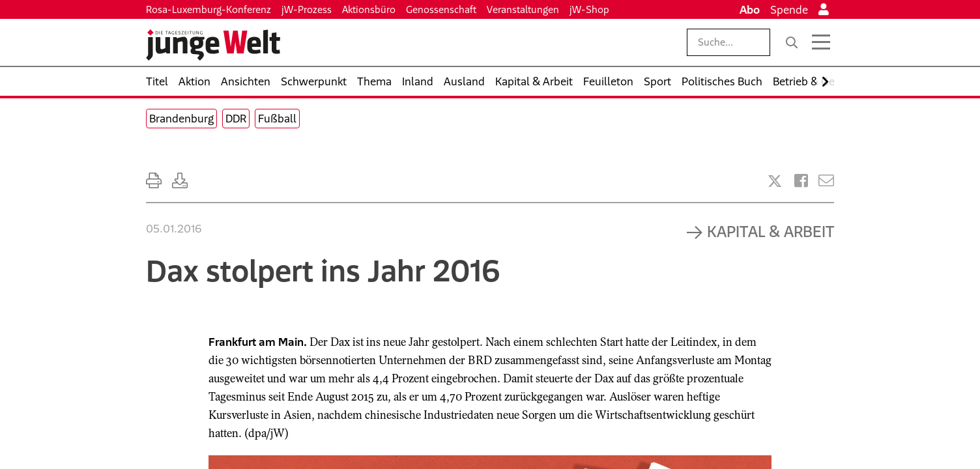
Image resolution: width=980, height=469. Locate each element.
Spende (789, 10)
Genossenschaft (441, 9)
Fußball (277, 119)
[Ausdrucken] (154, 181)
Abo (750, 10)
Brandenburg (181, 119)
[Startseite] (213, 45)
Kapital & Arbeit (771, 231)
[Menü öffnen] (821, 42)
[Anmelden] (824, 10)
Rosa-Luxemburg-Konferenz (209, 9)
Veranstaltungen (523, 9)
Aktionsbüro (369, 9)
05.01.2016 (174, 229)
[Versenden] (826, 181)
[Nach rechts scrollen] (825, 82)
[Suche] (792, 42)
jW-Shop (589, 9)
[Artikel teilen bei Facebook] (801, 181)
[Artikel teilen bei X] (775, 181)
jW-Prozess (307, 9)
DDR (236, 119)
